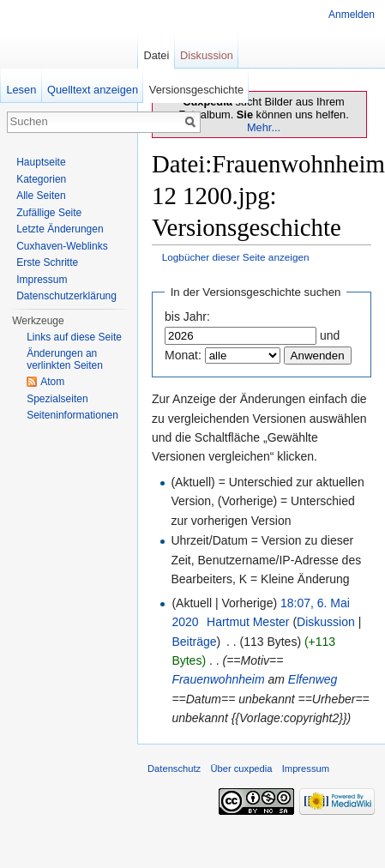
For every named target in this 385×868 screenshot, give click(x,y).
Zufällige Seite (49, 213)
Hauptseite (41, 162)
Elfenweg (313, 679)
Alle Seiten (41, 196)
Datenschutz (174, 769)
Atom (52, 382)
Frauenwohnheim (218, 679)
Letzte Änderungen (60, 229)
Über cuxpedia (241, 769)
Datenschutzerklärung (66, 296)
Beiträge (194, 642)
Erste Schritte (47, 262)
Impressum (42, 280)
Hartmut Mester (248, 622)
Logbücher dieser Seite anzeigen (236, 257)
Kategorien (41, 179)
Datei (156, 55)
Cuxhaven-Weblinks (62, 246)
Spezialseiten (57, 399)
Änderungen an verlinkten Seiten (65, 359)
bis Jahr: (187, 316)
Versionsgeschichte (196, 90)
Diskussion (326, 622)
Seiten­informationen (72, 415)
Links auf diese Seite (74, 337)
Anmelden (352, 15)
